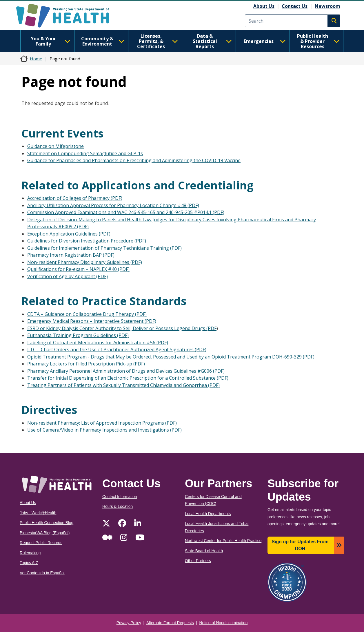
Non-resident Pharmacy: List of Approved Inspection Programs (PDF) (102, 423)
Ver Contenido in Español (42, 573)
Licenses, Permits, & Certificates (158, 41)
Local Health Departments (208, 514)
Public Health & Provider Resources (318, 41)
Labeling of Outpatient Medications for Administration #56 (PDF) (98, 343)
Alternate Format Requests (170, 623)
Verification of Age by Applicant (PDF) (68, 276)
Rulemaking (30, 553)
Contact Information (120, 497)
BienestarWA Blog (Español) (45, 533)
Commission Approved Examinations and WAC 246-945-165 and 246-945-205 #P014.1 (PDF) (126, 212)
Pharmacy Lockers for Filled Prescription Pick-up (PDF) (86, 364)
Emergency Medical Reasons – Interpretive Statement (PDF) (92, 321)
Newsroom (327, 6)
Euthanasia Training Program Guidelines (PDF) (78, 335)
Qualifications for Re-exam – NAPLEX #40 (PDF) (78, 269)
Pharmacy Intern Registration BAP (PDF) (71, 255)
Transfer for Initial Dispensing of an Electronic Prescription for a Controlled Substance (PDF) (128, 378)
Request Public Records (41, 543)
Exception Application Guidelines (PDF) (69, 234)
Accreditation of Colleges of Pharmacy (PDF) (75, 198)
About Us (264, 6)
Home (36, 59)
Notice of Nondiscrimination (224, 623)
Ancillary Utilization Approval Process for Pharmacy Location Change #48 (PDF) (113, 205)
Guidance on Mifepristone (55, 146)
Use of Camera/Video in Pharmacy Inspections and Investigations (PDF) (104, 430)
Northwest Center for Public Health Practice (223, 541)
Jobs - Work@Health (38, 513)
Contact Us (295, 6)
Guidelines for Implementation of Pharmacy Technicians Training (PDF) (104, 248)
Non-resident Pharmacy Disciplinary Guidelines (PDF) (85, 262)
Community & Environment (103, 41)
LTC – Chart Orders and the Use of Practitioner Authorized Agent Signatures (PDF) (117, 349)
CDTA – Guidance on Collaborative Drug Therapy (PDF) (87, 314)
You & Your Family (51, 41)
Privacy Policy (129, 623)
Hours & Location (118, 507)
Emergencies (265, 41)
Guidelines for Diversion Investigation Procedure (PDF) (87, 241)
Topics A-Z (29, 563)
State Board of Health (204, 551)
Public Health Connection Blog (47, 523)
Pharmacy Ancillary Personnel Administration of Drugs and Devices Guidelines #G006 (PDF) (126, 371)
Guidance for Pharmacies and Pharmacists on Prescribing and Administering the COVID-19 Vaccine (134, 160)
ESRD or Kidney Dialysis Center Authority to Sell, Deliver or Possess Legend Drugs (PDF (122, 328)
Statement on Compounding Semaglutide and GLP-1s (85, 153)
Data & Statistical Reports (212, 41)
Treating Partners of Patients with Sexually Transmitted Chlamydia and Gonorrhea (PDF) (123, 385)
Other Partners (198, 561)
